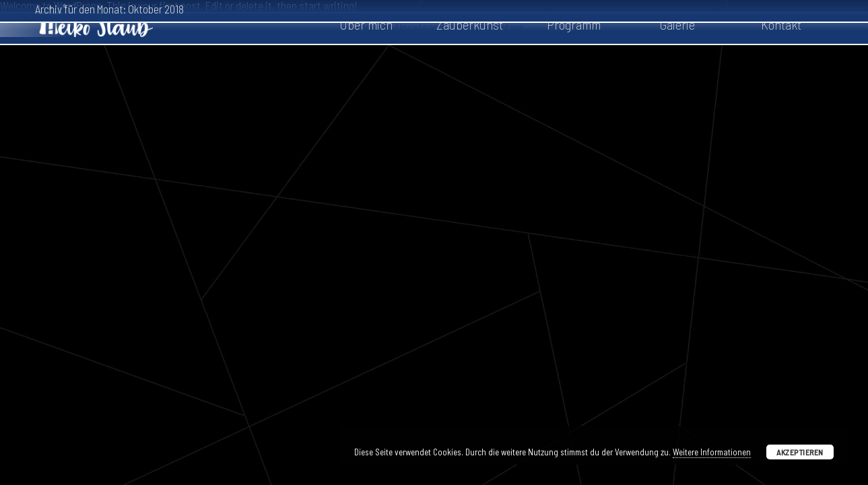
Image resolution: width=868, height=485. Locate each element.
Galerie (677, 24)
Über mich (366, 24)
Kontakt (781, 24)
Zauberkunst (470, 24)
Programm (574, 24)
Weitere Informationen (712, 452)
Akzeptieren (800, 452)
